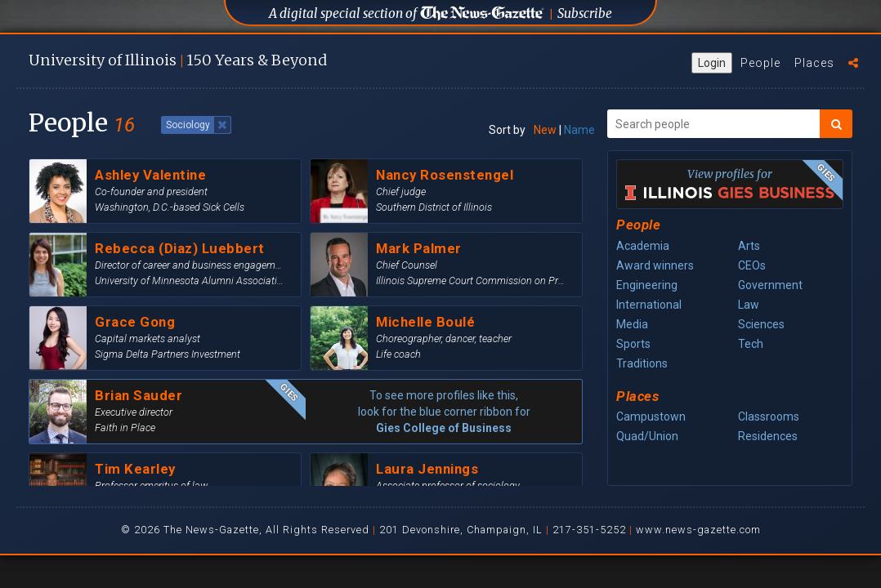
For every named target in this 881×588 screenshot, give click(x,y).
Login (712, 63)
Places (814, 63)
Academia (643, 246)
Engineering (647, 285)
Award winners (655, 265)
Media (632, 324)
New (545, 130)
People (760, 63)
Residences (768, 436)
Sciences (761, 324)
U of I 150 (178, 60)
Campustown (651, 416)
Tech (751, 344)
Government (770, 285)
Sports (633, 344)
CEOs (752, 265)
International (649, 305)
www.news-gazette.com (698, 530)
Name (579, 130)
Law (749, 305)
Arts (749, 246)
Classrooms (769, 416)
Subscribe (585, 13)
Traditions (642, 363)
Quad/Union (647, 436)
